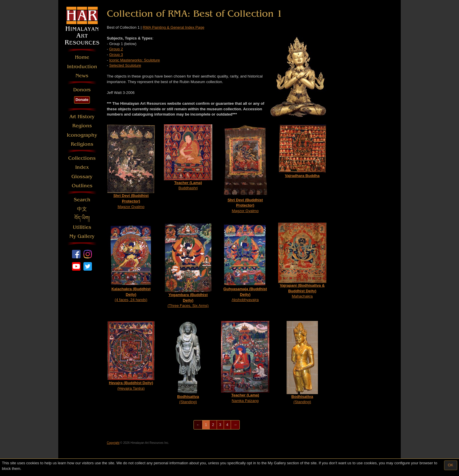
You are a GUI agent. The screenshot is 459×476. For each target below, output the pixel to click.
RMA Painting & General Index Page (174, 27)
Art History (82, 117)
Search (82, 200)
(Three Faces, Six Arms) (188, 265)
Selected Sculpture (125, 65)
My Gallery (82, 236)
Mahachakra (302, 261)
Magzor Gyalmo (131, 167)
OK (451, 465)
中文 (82, 209)
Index (82, 167)
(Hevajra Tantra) (131, 356)
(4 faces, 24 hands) (131, 262)
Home (82, 57)
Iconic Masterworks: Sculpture (135, 60)
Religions (82, 144)
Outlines (82, 186)
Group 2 (116, 49)
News (82, 76)
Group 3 (116, 55)
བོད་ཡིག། (82, 218)
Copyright (113, 443)
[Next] (235, 425)
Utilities (82, 227)
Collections (82, 158)
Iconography (82, 135)
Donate (82, 100)
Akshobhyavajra (245, 262)
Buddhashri (188, 157)
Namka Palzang (245, 362)
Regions (82, 126)
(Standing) (188, 363)
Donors (82, 90)
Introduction (82, 67)
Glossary (82, 177)
